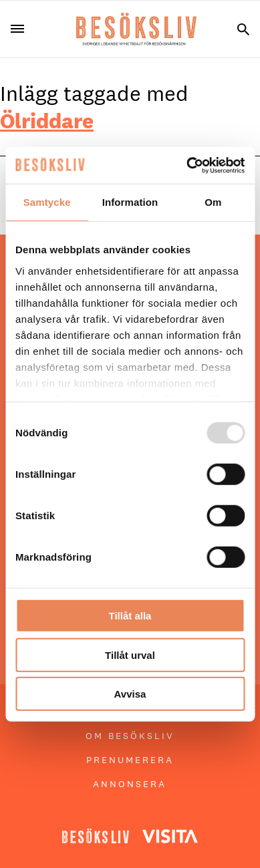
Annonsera (130, 784)
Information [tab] (130, 202)
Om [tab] (213, 202)
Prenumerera (130, 760)
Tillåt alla (130, 616)
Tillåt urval (130, 655)
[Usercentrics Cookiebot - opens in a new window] (187, 165)
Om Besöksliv (130, 736)
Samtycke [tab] (47, 202)
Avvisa (130, 694)
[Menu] (23, 29)
